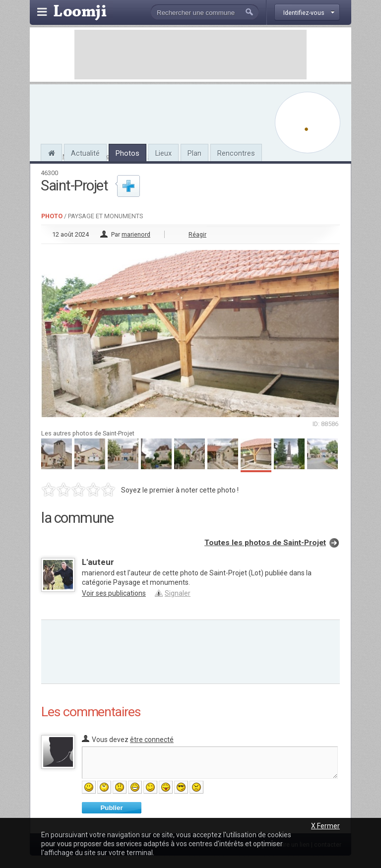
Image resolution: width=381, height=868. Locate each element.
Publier (111, 808)
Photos (127, 153)
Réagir (197, 234)
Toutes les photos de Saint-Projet (265, 543)
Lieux (163, 153)
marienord (136, 234)
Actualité (85, 153)
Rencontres (236, 153)
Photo (52, 216)
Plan (194, 153)
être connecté (152, 740)
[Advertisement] (190, 55)
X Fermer (325, 826)
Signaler (178, 593)
